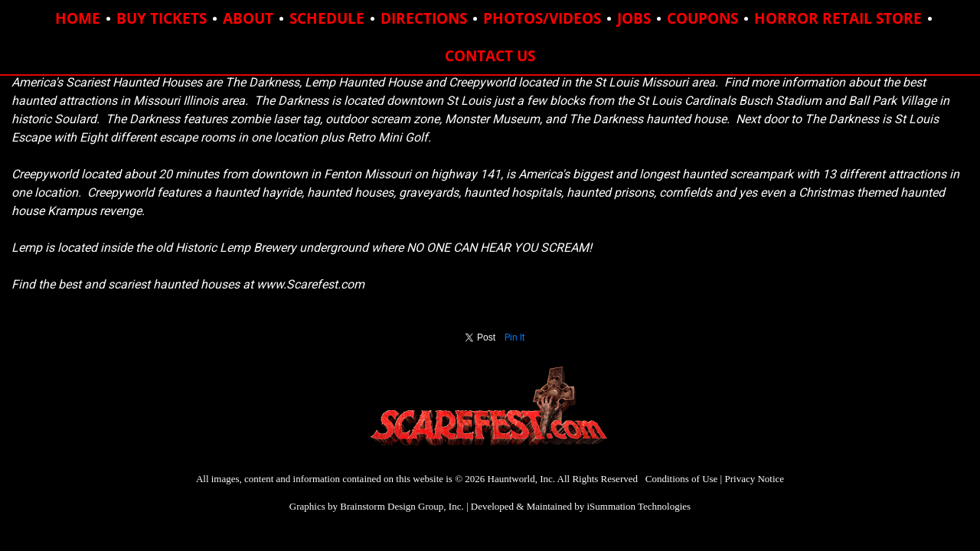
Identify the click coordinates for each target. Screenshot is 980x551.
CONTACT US (490, 56)
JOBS (634, 18)
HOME (78, 18)
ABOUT (248, 18)
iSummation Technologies (639, 506)
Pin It (515, 337)
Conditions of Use (682, 479)
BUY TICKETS (162, 18)
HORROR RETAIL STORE (838, 18)
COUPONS (702, 18)
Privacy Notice (754, 479)
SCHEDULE (327, 18)
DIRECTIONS (424, 18)
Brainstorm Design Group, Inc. (402, 506)
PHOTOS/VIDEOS (542, 18)
